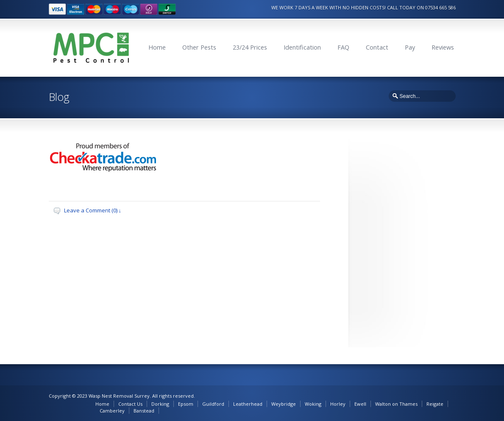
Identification (302, 47)
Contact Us (130, 404)
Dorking (160, 404)
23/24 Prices (250, 47)
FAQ (343, 47)
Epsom (186, 404)
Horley (338, 404)
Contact (377, 47)
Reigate (435, 404)
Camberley (112, 411)
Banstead (144, 411)
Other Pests (199, 47)
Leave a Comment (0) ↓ (93, 210)
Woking (313, 404)
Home (157, 47)
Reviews (443, 47)
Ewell (360, 404)
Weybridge (284, 404)
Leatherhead (248, 404)
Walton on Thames (396, 404)
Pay (410, 47)
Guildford (213, 404)
